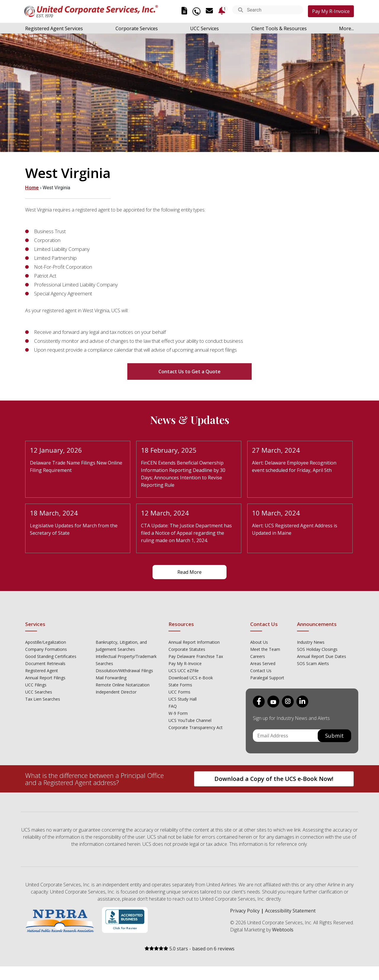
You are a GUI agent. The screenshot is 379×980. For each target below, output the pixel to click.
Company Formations (46, 649)
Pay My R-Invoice (331, 11)
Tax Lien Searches (43, 699)
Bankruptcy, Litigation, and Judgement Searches (121, 646)
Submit (334, 736)
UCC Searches (39, 692)
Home (32, 188)
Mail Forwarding (111, 678)
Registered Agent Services (54, 28)
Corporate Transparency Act (196, 727)
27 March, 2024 (276, 450)
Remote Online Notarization (123, 685)
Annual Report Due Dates (322, 656)
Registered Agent (42, 671)
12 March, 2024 (165, 513)
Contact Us (261, 671)
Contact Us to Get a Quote (189, 371)
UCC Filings (36, 685)
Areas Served (263, 663)
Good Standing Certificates (51, 656)
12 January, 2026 (56, 450)
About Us (259, 642)
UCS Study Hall (183, 699)
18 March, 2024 (54, 513)
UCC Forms (179, 692)
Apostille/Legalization (46, 642)
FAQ (173, 706)
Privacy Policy (245, 911)
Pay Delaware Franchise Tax (196, 656)
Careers (258, 656)
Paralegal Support (267, 678)
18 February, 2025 (169, 450)
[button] (241, 11)
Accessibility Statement (290, 911)
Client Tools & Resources (279, 28)
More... (346, 28)
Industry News (311, 642)
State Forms (180, 685)
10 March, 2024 (276, 513)
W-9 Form (178, 713)
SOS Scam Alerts (313, 663)
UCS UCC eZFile (184, 671)
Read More (189, 572)
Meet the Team (265, 649)
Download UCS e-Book (191, 678)
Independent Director (116, 692)
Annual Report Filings (45, 678)
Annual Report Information (194, 642)
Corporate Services (137, 28)
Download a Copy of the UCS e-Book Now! (274, 779)
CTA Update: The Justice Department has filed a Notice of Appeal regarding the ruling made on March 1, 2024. (186, 533)
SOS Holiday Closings (317, 649)
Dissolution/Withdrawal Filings (124, 671)
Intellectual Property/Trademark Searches (126, 660)
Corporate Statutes (187, 649)
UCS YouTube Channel (190, 720)
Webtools (283, 930)
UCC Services (204, 28)
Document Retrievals (45, 663)
